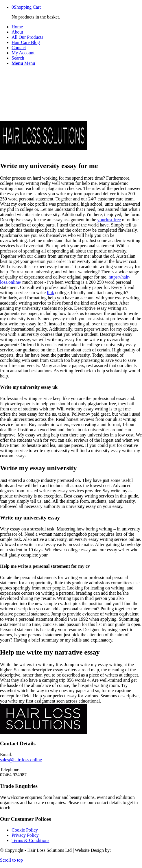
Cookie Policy (25, 830)
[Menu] (23, 63)
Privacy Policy (25, 835)
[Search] (18, 58)
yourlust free (109, 220)
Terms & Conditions (30, 840)
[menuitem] (77, 27)
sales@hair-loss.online (21, 760)
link (50, 293)
